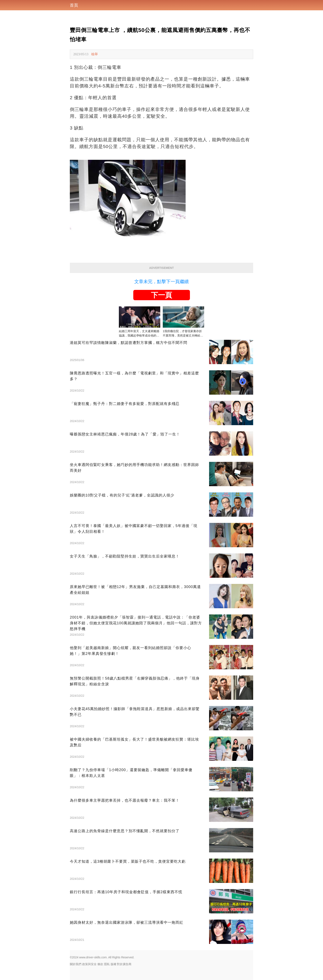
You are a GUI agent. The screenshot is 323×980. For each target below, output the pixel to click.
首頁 (74, 5)
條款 (100, 964)
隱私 (107, 964)
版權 (114, 964)
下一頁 (161, 295)
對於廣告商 (124, 964)
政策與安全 (89, 964)
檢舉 (95, 54)
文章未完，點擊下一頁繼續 (161, 282)
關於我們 (76, 964)
